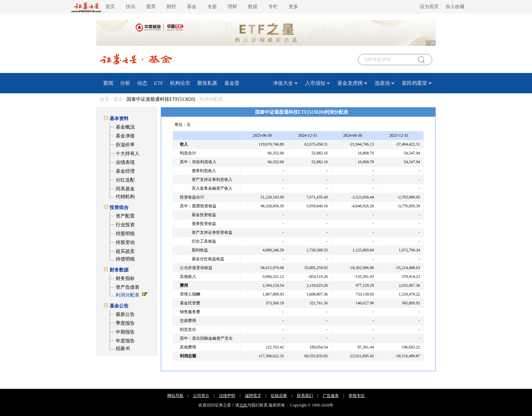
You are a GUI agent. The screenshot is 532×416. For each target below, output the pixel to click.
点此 (243, 405)
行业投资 (125, 225)
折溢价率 (125, 145)
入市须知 (315, 83)
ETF (159, 83)
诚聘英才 (253, 396)
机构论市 (180, 83)
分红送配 (125, 180)
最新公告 (125, 314)
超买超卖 (125, 251)
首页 (110, 7)
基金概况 (125, 127)
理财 (232, 7)
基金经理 (125, 171)
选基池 (382, 83)
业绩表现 (125, 162)
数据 (253, 7)
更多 (293, 7)
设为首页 (429, 7)
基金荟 (232, 83)
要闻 (108, 83)
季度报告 (125, 323)
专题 (212, 7)
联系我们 (305, 396)
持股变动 (125, 242)
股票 (151, 7)
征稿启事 (279, 396)
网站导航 (175, 396)
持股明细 (125, 234)
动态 (142, 83)
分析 (125, 83)
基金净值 (125, 136)
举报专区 (357, 396)
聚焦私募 (207, 83)
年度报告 (125, 341)
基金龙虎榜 (350, 83)
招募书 (123, 349)
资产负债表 (128, 287)
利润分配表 (128, 295)
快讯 (131, 7)
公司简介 (201, 396)
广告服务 (331, 396)
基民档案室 (414, 83)
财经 (171, 7)
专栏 (273, 7)
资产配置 (125, 216)
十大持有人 (128, 154)
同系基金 (125, 189)
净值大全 (283, 83)
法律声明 (227, 396)
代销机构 (125, 197)
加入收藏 (455, 7)
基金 (192, 7)
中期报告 (125, 332)
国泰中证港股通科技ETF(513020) (161, 99)
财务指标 (125, 278)
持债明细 (125, 259)
